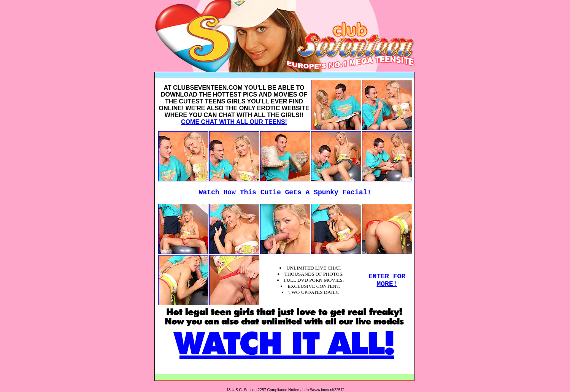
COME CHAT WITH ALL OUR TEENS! (234, 122)
